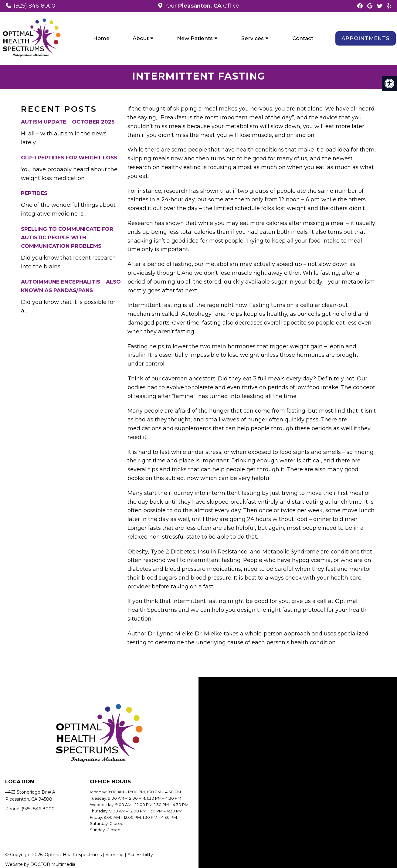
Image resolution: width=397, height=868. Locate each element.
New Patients (195, 38)
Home (101, 38)
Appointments (366, 38)
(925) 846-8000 (34, 6)
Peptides (34, 194)
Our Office (202, 6)
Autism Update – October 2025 (68, 123)
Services (253, 38)
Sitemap (115, 856)
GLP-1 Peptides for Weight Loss (69, 158)
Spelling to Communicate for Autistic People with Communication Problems (67, 239)
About (141, 38)
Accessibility (140, 856)
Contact (303, 38)
